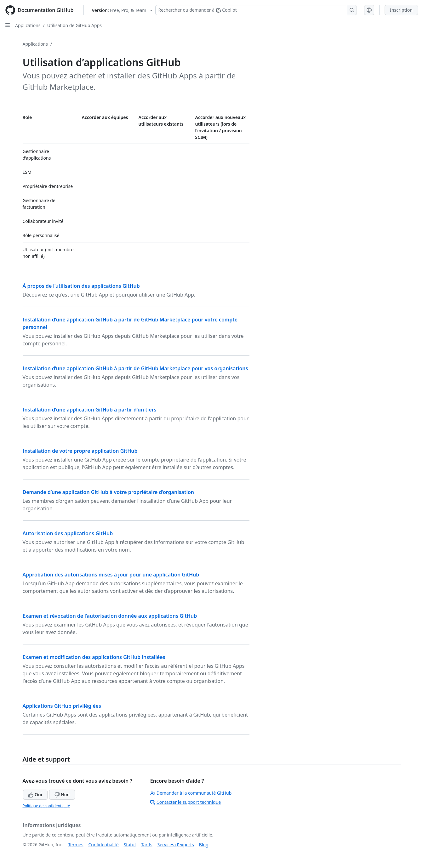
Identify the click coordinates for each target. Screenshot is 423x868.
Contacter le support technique (186, 802)
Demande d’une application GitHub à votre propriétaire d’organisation (109, 492)
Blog (204, 845)
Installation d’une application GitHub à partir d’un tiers (90, 410)
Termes (76, 845)
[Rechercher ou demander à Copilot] (256, 10)
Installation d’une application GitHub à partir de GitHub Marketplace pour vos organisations (135, 368)
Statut (130, 845)
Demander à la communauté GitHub (191, 793)
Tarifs (147, 845)
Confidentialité (103, 845)
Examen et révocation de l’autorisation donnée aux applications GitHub (110, 616)
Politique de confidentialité (46, 806)
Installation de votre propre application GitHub (80, 451)
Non (62, 794)
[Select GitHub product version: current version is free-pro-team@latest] (122, 10)
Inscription (401, 10)
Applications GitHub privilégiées (62, 706)
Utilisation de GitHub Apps (74, 25)
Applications (28, 25)
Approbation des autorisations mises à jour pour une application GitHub (111, 575)
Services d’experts (175, 845)
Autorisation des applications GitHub (68, 533)
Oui (35, 794)
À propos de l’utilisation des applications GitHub (81, 286)
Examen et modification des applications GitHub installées (94, 657)
